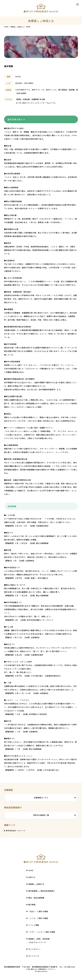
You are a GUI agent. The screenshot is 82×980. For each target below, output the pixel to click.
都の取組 (32, 905)
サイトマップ (34, 956)
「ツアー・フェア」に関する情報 (42, 932)
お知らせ (32, 877)
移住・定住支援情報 (36, 898)
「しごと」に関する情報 (38, 918)
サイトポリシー (34, 949)
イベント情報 (34, 925)
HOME (6, 27)
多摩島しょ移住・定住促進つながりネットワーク (39, 941)
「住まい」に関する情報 (38, 911)
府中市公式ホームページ (16, 831)
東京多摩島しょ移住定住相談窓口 (42, 891)
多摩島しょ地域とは (17, 27)
